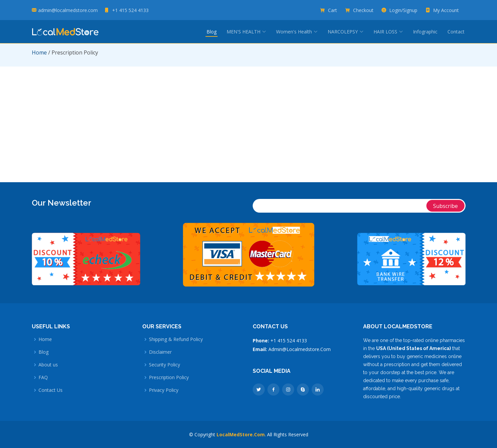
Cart (333, 10)
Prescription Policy (169, 377)
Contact (456, 32)
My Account (447, 10)
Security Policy (164, 365)
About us (48, 365)
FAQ (43, 377)
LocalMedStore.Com (241, 434)
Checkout (364, 10)
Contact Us (51, 390)
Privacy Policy (164, 390)
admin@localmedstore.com (68, 10)
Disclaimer (160, 352)
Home (39, 52)
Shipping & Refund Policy (176, 339)
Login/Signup (404, 10)
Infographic (425, 32)
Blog (212, 32)
